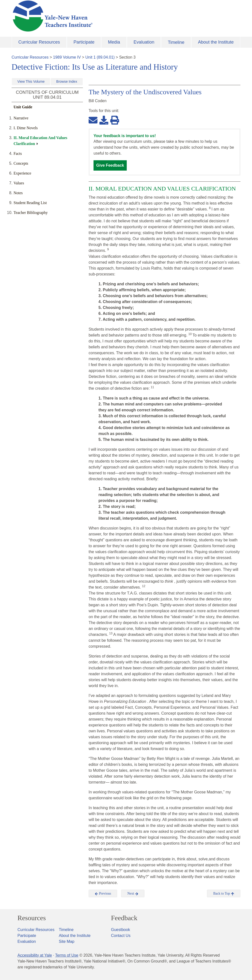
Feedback (124, 918)
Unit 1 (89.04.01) (100, 57)
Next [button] (133, 894)
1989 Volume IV (67, 57)
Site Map (67, 941)
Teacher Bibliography (31, 213)
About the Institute (216, 42)
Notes (18, 193)
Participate (84, 42)
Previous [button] (103, 894)
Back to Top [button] (224, 894)
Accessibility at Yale (35, 955)
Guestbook (120, 930)
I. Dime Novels (26, 128)
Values (19, 183)
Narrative (21, 118)
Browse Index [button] (67, 81)
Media (114, 42)
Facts (18, 153)
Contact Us (121, 936)
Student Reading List (30, 203)
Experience (22, 173)
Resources (32, 918)
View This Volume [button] (31, 81)
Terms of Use (67, 955)
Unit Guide (23, 107)
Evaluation (144, 42)
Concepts (21, 163)
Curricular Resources (39, 42)
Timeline (176, 42)
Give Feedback (110, 165)
